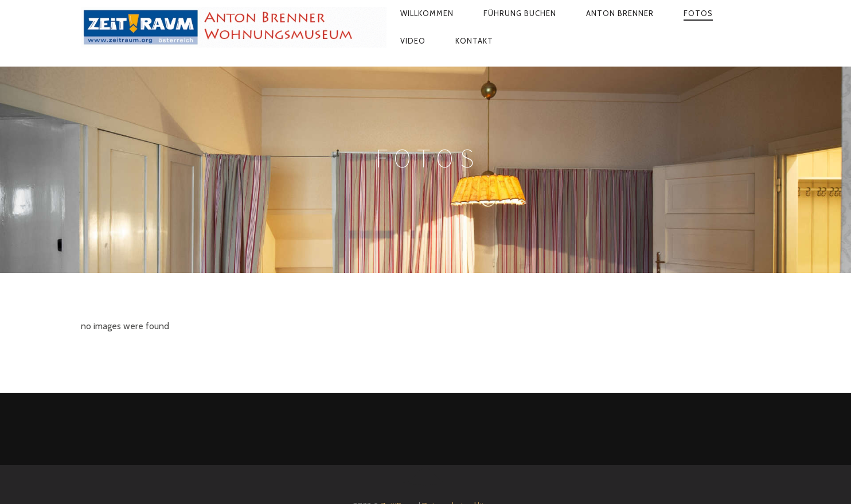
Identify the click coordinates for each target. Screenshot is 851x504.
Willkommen (427, 13)
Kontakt (474, 41)
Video (413, 41)
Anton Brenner (620, 13)
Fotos (698, 13)
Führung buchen (520, 13)
